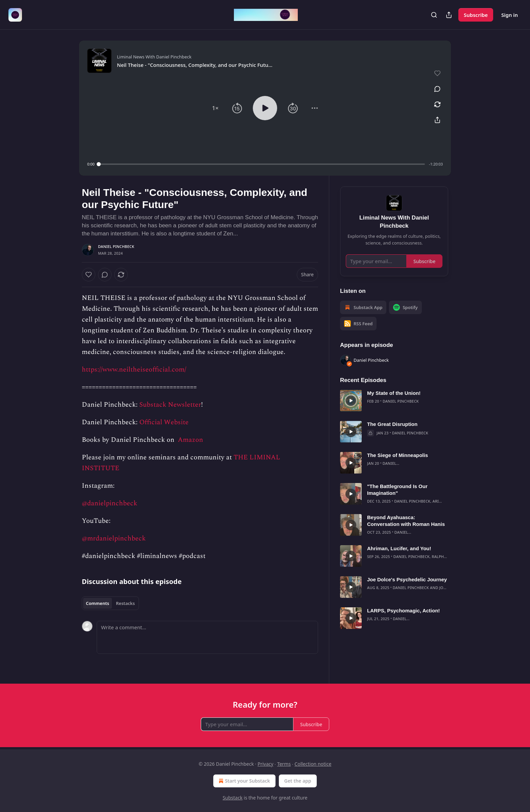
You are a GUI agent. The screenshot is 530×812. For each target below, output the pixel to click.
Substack (233, 798)
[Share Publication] (449, 15)
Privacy (266, 764)
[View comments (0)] (437, 89)
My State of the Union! (394, 393)
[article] (394, 401)
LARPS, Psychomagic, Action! (403, 611)
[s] (351, 401)
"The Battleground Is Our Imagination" (397, 490)
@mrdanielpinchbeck (114, 538)
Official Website (164, 422)
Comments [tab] (98, 603)
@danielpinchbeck (110, 503)
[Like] (89, 275)
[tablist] (110, 603)
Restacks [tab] (125, 603)
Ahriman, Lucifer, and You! (399, 548)
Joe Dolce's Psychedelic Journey (407, 579)
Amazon (190, 440)
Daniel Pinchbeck (116, 246)
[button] (215, 108)
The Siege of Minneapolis (397, 455)
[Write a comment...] (207, 637)
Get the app (298, 781)
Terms (284, 764)
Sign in (510, 15)
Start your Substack (244, 781)
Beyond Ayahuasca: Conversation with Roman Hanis (406, 521)
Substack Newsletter (170, 405)
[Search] (434, 15)
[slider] (262, 164)
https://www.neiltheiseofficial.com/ (134, 370)
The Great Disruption (392, 424)
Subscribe (476, 15)
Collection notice (313, 764)
